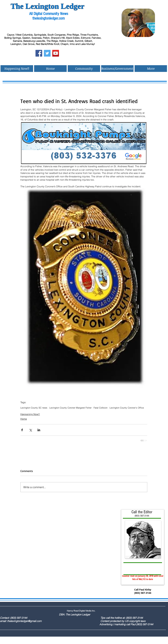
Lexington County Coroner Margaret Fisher (70, 408)
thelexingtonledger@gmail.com (24, 621)
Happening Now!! (30, 414)
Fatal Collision (101, 408)
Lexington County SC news (34, 408)
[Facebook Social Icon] (39, 53)
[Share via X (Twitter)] (30, 430)
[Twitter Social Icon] (47, 53)
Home (24, 419)
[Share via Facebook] (22, 430)
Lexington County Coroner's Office (127, 408)
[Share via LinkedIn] (39, 430)
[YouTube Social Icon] (56, 53)
